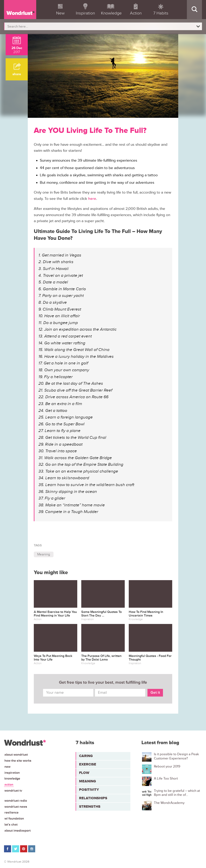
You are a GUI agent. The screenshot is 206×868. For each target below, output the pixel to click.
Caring (86, 756)
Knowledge (12, 779)
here (92, 199)
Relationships (93, 798)
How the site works (18, 761)
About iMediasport (18, 831)
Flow (84, 773)
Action (9, 785)
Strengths (90, 806)
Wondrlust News (16, 807)
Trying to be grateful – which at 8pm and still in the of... (177, 793)
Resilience (11, 813)
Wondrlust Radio (16, 801)
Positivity (89, 790)
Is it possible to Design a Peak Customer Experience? (176, 756)
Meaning (44, 554)
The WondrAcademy (169, 803)
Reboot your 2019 (167, 766)
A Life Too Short (166, 779)
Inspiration (12, 773)
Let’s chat (11, 825)
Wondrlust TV (13, 791)
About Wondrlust (16, 755)
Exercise (88, 764)
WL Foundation (14, 819)
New (7, 767)
